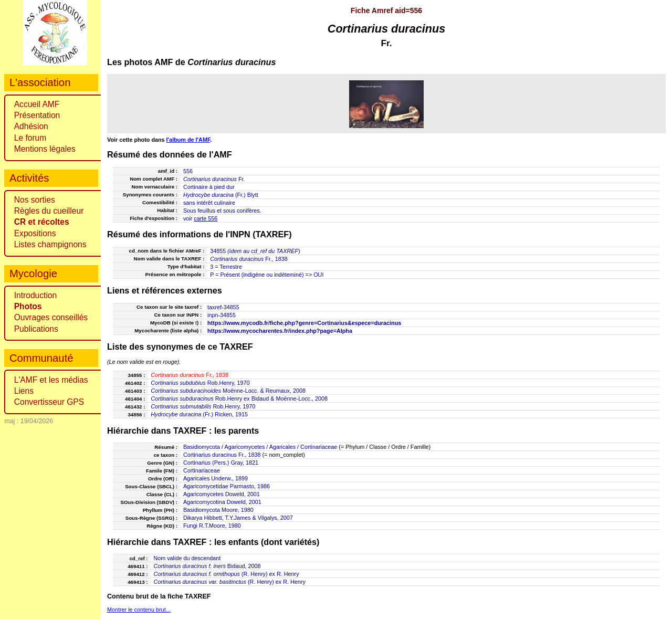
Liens (24, 391)
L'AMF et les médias (51, 380)
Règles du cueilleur (49, 211)
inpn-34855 (222, 315)
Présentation (37, 115)
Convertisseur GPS (49, 402)
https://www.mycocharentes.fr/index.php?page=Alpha (280, 331)
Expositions (35, 233)
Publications (36, 329)
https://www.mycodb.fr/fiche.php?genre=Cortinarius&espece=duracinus (304, 323)
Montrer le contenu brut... (139, 610)
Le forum (30, 138)
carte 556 (206, 218)
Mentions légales (45, 149)
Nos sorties (35, 200)
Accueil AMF (37, 104)
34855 (218, 251)
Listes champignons (50, 244)
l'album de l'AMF (188, 140)
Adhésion (31, 126)
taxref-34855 (223, 307)
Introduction (36, 295)
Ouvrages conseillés (51, 317)
